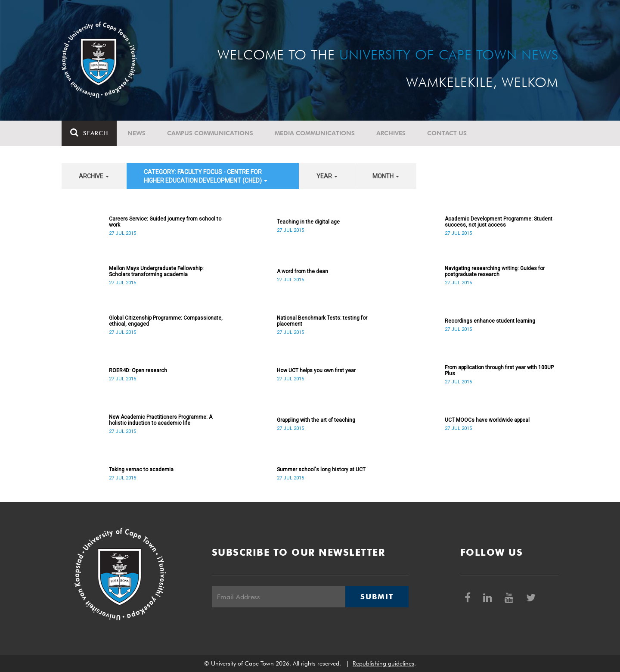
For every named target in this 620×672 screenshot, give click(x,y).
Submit (377, 597)
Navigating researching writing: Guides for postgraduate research (495, 271)
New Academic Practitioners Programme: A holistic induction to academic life (161, 420)
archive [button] (94, 176)
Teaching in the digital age (308, 222)
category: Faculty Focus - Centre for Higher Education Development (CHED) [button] (206, 176)
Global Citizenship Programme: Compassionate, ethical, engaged (166, 321)
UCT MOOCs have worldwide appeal (487, 420)
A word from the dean (302, 271)
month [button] (386, 176)
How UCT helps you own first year (316, 370)
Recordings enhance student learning (490, 321)
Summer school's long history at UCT (321, 470)
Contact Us (447, 133)
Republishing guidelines (383, 663)
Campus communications (210, 133)
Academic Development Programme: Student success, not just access (499, 222)
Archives (391, 133)
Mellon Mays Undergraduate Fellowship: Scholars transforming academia (156, 271)
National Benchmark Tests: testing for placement (322, 321)
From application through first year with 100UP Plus (499, 370)
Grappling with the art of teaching (316, 420)
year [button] (327, 176)
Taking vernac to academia (141, 470)
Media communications (315, 133)
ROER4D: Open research (138, 370)
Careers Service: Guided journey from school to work (165, 222)
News (136, 133)
